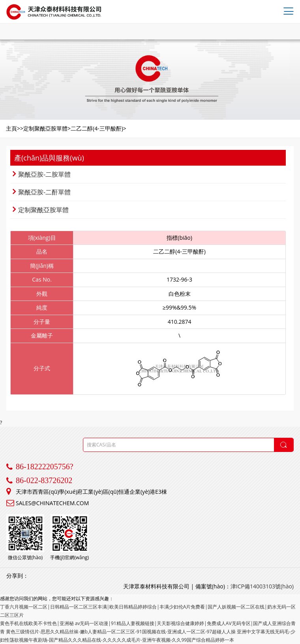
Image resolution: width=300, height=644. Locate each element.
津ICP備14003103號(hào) (262, 586)
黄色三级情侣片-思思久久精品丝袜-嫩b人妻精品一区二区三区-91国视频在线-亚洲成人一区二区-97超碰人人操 (121, 632)
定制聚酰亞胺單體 (41, 210)
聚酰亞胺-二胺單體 (42, 174)
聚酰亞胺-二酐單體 (42, 192)
